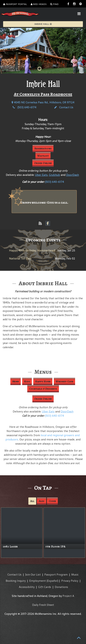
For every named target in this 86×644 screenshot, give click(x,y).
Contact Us (64, 107)
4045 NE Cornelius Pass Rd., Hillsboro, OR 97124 (43, 102)
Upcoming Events (43, 240)
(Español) (52, 581)
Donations (61, 587)
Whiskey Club (64, 381)
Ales (42, 501)
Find (54, 4)
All (32, 501)
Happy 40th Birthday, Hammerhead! (32, 250)
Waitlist (43, 156)
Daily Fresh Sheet (43, 605)
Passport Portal (15, 4)
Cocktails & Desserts (43, 389)
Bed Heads (39, 4)
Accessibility (27, 587)
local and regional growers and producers (43, 437)
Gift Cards (45, 587)
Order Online (43, 163)
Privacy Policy (70, 581)
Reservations (43, 148)
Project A (68, 596)
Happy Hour (43, 381)
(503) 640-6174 (25, 107)
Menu (16, 381)
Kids (27, 381)
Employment (38, 581)
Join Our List (33, 575)
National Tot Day (20, 258)
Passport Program (56, 575)
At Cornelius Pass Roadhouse (43, 94)
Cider (52, 501)
